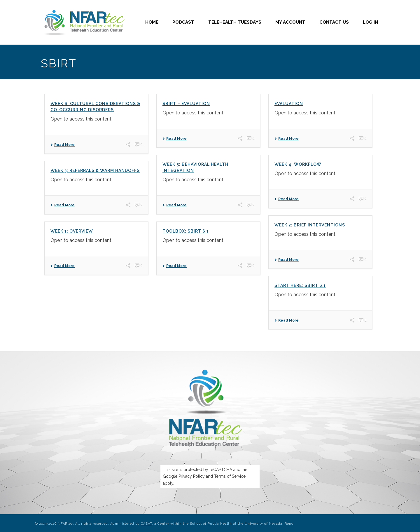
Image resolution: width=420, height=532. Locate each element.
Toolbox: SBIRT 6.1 (186, 231)
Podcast (183, 22)
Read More (63, 145)
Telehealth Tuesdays (235, 22)
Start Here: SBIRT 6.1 (300, 285)
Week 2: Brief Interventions (310, 225)
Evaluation (289, 104)
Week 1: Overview (72, 231)
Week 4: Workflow (298, 164)
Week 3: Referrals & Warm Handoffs (95, 170)
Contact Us (334, 22)
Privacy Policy (192, 476)
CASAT (146, 524)
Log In (370, 22)
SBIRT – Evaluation (186, 104)
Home (152, 22)
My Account (290, 22)
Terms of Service (230, 476)
